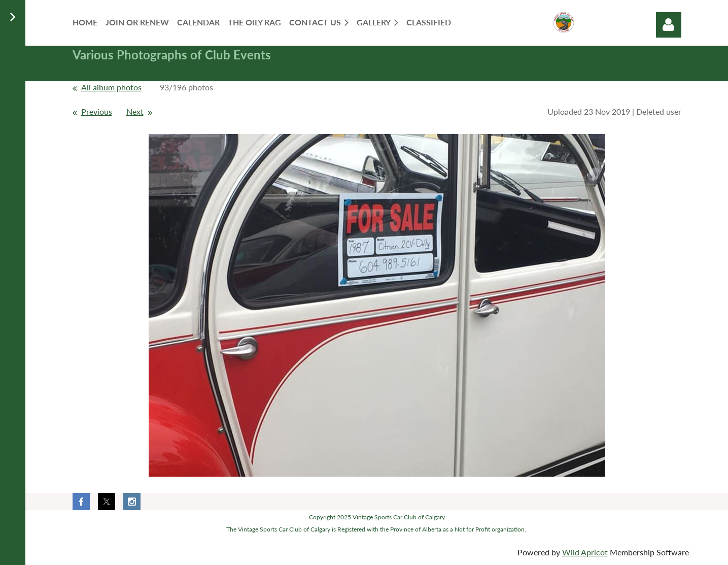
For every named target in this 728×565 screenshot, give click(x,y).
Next (135, 111)
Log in (669, 25)
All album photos (111, 87)
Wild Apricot (585, 552)
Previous (97, 111)
